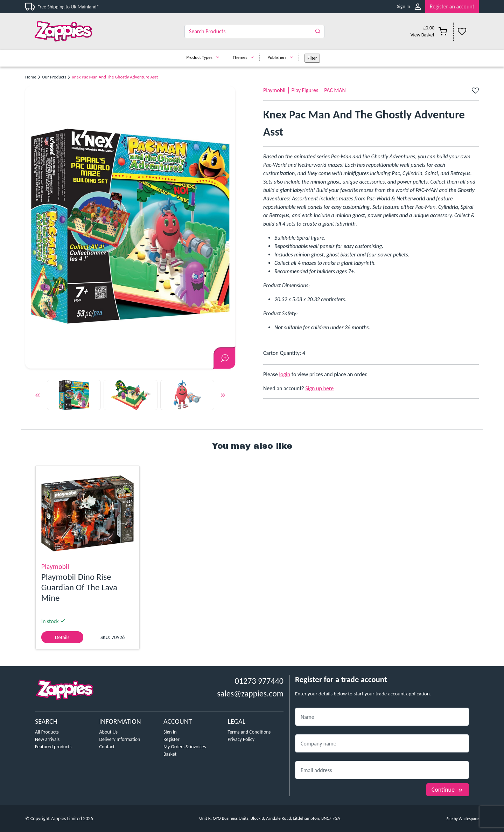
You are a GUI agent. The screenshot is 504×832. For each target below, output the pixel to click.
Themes (245, 57)
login (285, 374)
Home (31, 77)
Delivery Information (120, 739)
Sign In (404, 6)
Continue (448, 790)
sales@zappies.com (250, 693)
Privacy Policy (241, 739)
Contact (107, 747)
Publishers (282, 57)
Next (223, 396)
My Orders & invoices (185, 747)
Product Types (204, 57)
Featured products (53, 747)
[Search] (254, 32)
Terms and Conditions (249, 732)
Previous (37, 396)
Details (62, 637)
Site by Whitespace (463, 819)
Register (171, 739)
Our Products (54, 77)
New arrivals (47, 739)
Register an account (452, 6)
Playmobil (274, 90)
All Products (47, 732)
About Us (109, 732)
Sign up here (320, 388)
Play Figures (305, 90)
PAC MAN (335, 90)
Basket (170, 754)
